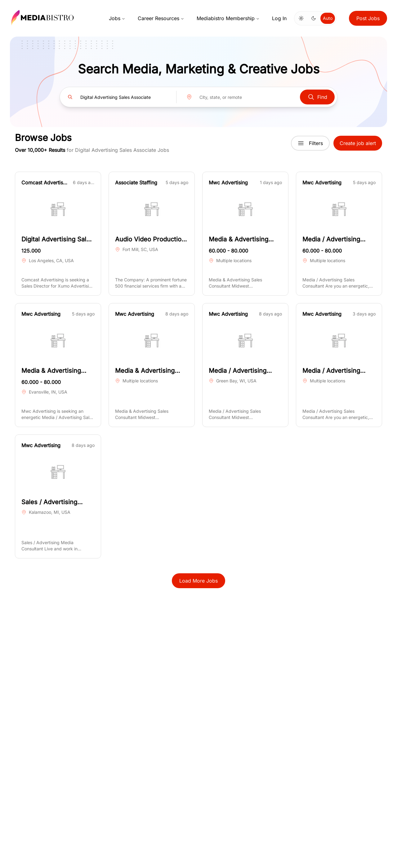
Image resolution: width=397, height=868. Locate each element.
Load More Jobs (198, 581)
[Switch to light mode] (301, 18)
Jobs (117, 18)
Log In (279, 18)
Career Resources (161, 18)
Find (317, 97)
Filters (310, 143)
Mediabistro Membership (228, 18)
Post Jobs (368, 18)
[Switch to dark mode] (314, 18)
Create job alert (358, 143)
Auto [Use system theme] (328, 18)
